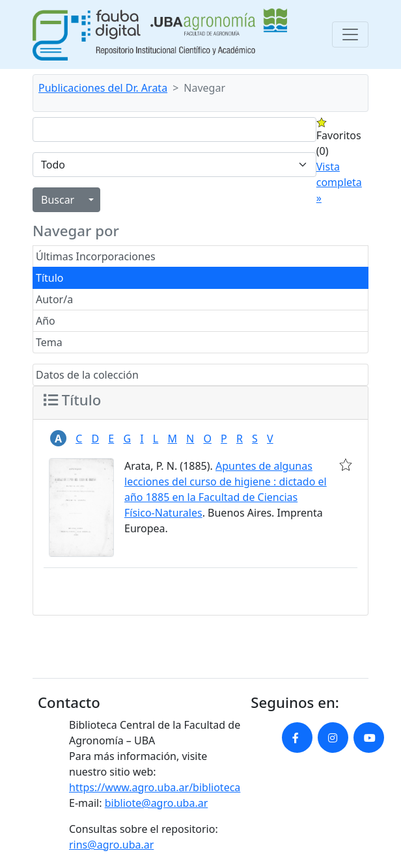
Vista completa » (339, 182)
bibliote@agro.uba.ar (157, 803)
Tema (49, 342)
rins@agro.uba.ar (111, 845)
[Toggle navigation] (350, 34)
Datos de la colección (87, 375)
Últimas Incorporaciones (96, 256)
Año (46, 321)
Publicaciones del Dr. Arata (103, 88)
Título (50, 278)
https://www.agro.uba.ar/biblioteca (155, 787)
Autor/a (54, 299)
